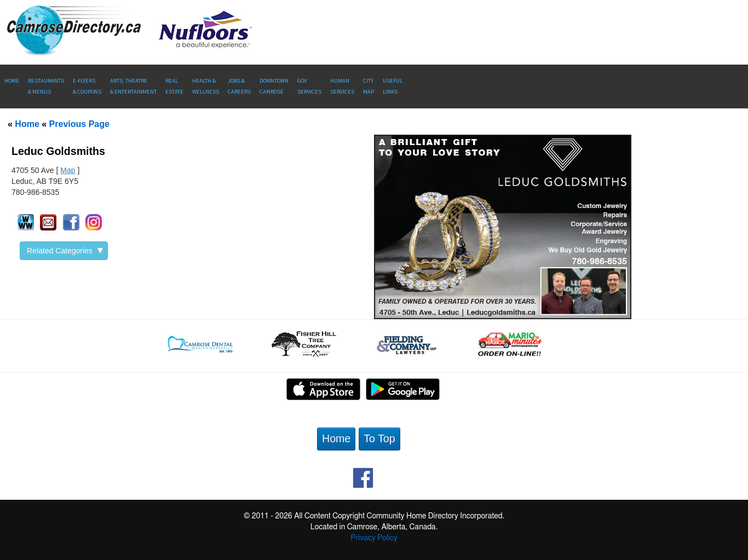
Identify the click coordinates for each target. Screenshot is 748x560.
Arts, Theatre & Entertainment (133, 86)
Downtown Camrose (274, 86)
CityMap (369, 86)
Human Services (342, 86)
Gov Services (309, 86)
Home (12, 81)
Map (68, 170)
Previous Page (79, 124)
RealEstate (174, 86)
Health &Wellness (206, 86)
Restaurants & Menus (46, 86)
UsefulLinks (393, 86)
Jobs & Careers (239, 86)
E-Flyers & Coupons (87, 86)
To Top (379, 438)
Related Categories (65, 251)
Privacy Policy (374, 538)
